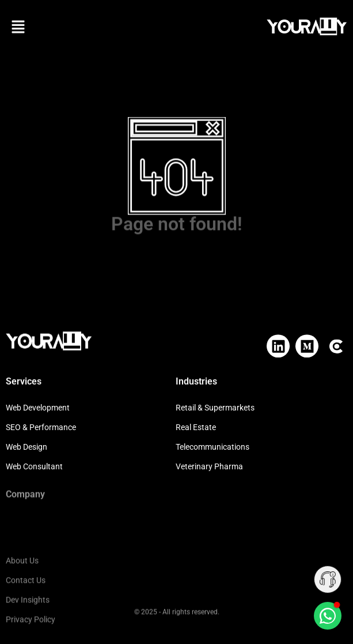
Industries (196, 381)
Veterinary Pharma (209, 466)
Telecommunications (212, 447)
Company (25, 493)
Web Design (26, 447)
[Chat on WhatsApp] (328, 616)
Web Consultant (34, 466)
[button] (18, 28)
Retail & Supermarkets (215, 408)
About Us (22, 587)
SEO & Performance (41, 427)
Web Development (38, 408)
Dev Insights (28, 626)
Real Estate (196, 427)
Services (24, 381)
